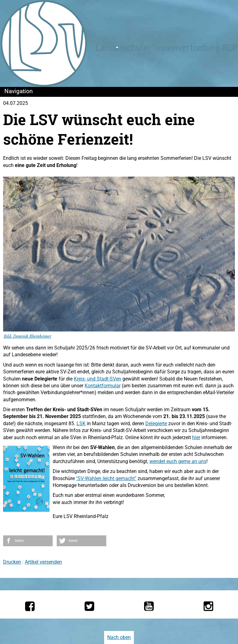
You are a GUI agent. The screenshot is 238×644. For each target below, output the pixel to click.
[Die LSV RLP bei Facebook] (30, 606)
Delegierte (156, 423)
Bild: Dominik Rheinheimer (28, 336)
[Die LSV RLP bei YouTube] (149, 606)
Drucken (12, 562)
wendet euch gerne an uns (178, 461)
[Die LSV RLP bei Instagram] (208, 606)
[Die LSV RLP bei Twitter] (89, 606)
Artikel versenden (43, 562)
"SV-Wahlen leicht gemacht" (106, 478)
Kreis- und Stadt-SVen (97, 379)
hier (196, 437)
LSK (81, 423)
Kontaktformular (103, 386)
